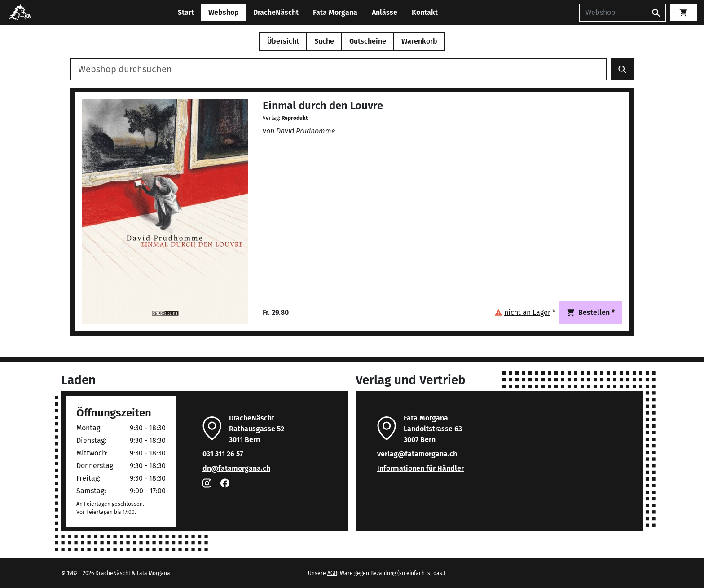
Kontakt (425, 12)
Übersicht (283, 41)
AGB (332, 573)
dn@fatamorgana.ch (236, 468)
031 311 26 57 (223, 454)
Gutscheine (368, 41)
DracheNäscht (276, 12)
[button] (525, 312)
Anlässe (385, 12)
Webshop (224, 12)
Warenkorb (419, 41)
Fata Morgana (335, 12)
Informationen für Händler (420, 468)
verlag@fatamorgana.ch (417, 454)
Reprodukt (295, 118)
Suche (324, 41)
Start (186, 12)
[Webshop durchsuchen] (339, 69)
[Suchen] (613, 13)
